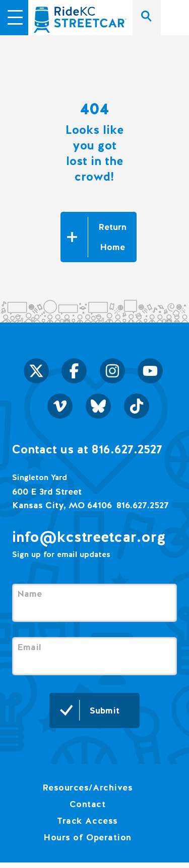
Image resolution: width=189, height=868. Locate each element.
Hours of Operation (87, 837)
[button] (15, 16)
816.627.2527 (143, 505)
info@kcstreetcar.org (89, 537)
